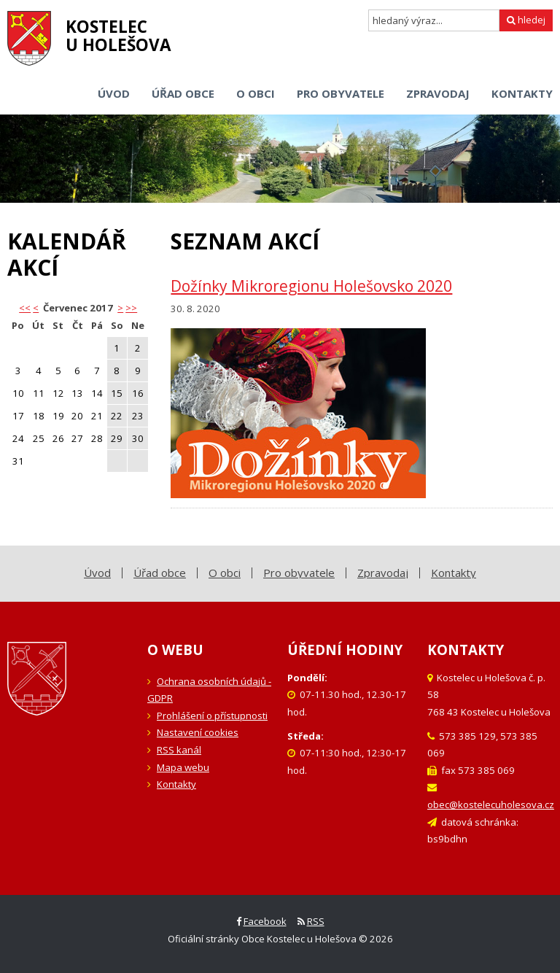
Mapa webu (183, 767)
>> (131, 308)
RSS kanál (179, 750)
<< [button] (25, 308)
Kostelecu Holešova (118, 36)
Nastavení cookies (198, 732)
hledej (526, 20)
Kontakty (176, 784)
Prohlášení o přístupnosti (212, 716)
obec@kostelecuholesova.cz (491, 805)
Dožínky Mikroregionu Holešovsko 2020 (311, 286)
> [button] (120, 308)
